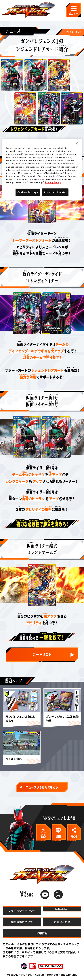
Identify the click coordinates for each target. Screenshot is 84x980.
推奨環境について (22, 922)
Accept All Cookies (55, 192)
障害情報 (42, 933)
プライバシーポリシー (22, 911)
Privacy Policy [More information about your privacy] (53, 182)
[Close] (77, 143)
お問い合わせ (62, 922)
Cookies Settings (62, 911)
